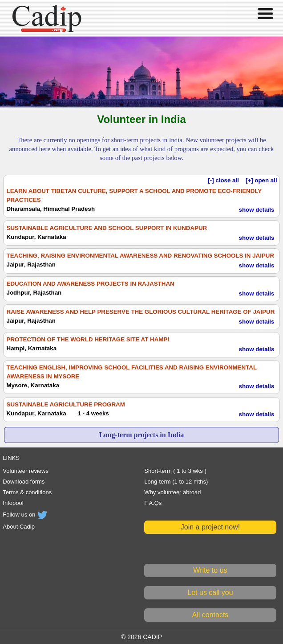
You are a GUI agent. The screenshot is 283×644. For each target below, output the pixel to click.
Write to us (210, 570)
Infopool (13, 503)
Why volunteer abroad (172, 492)
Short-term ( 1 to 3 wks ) (175, 471)
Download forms (24, 482)
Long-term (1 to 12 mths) (176, 482)
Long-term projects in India (141, 435)
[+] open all (261, 180)
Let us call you (210, 593)
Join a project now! (210, 527)
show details (256, 210)
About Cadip (19, 527)
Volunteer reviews (26, 471)
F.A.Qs (153, 503)
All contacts (210, 615)
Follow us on (25, 515)
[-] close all (223, 180)
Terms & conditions (27, 492)
